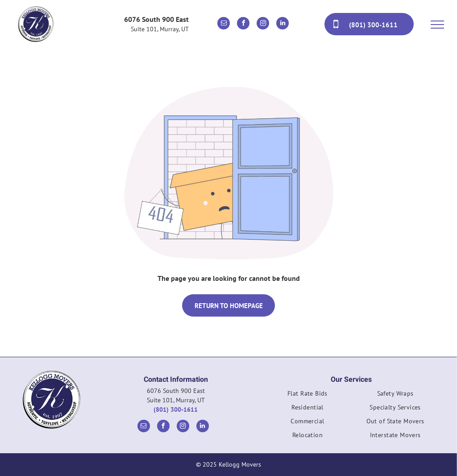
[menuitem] (308, 396)
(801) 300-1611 (176, 409)
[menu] (437, 25)
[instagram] (263, 24)
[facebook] (243, 24)
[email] (224, 24)
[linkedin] (283, 24)
